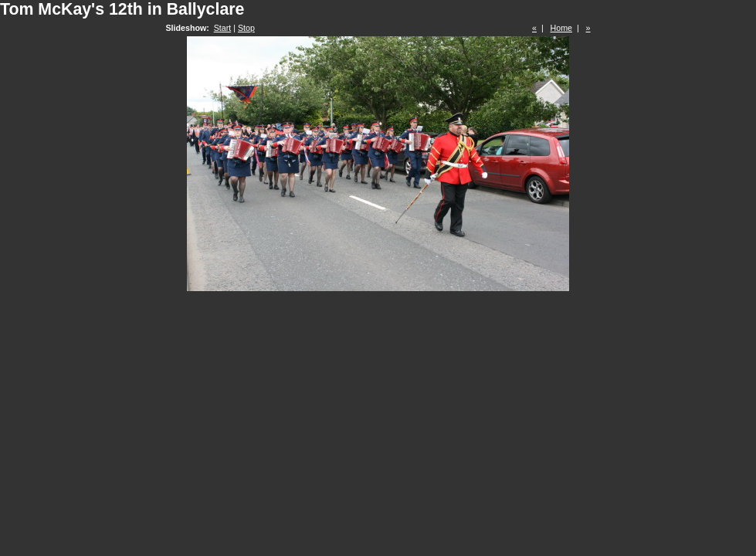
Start (223, 28)
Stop (246, 28)
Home (561, 28)
